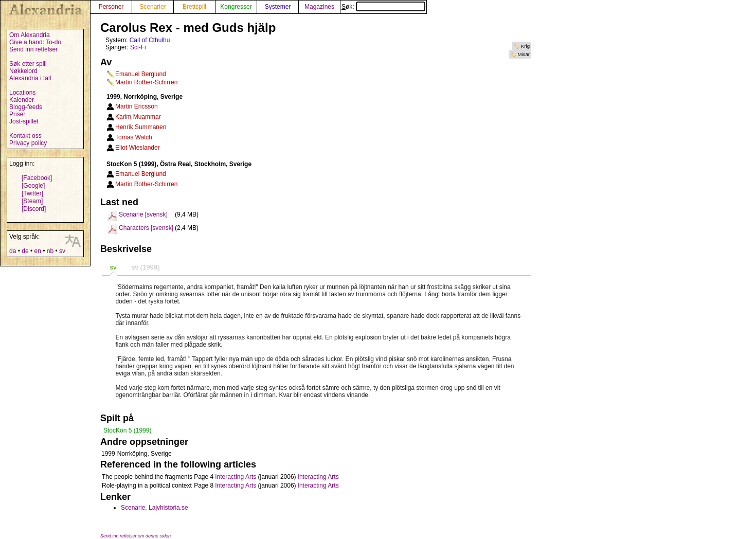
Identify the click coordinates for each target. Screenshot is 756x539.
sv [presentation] (113, 267)
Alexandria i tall (30, 78)
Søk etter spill (28, 64)
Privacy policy (28, 143)
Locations (22, 93)
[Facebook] (37, 178)
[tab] (113, 267)
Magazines (319, 7)
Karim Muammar (138, 117)
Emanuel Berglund (141, 74)
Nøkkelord (23, 71)
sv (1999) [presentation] (146, 267)
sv (62, 251)
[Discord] (34, 209)
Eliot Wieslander (138, 148)
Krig (525, 46)
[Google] (33, 186)
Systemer (278, 7)
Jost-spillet (24, 121)
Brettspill (194, 7)
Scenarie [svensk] (143, 214)
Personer (111, 7)
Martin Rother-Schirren (146, 82)
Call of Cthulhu (150, 40)
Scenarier (152, 7)
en (37, 251)
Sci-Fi (138, 47)
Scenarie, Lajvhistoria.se (155, 508)
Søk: (383, 7)
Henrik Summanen (141, 127)
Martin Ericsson (137, 106)
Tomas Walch (134, 137)
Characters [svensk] (146, 228)
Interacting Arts (236, 477)
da (13, 251)
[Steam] (32, 201)
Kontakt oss (25, 136)
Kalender (22, 100)
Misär (524, 54)
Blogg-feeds (26, 107)
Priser (17, 114)
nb (50, 251)
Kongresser (236, 7)
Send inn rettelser (33, 49)
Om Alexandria (30, 35)
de (25, 251)
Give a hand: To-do (35, 42)
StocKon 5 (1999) (127, 430)
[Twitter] (32, 193)
